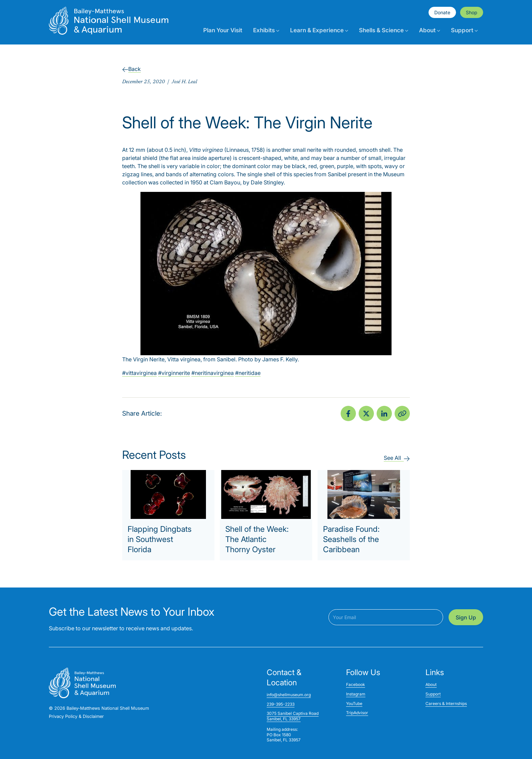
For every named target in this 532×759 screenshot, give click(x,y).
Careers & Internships (446, 703)
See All (397, 458)
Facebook (356, 684)
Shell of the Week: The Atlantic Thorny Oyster (257, 539)
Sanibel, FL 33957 (284, 719)
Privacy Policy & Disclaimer (76, 716)
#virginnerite (174, 373)
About (430, 30)
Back (131, 69)
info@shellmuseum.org (289, 695)
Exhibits (266, 30)
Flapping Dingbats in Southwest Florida (160, 539)
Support (464, 30)
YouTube (354, 703)
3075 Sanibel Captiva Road (293, 713)
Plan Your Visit (223, 30)
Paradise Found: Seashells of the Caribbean (351, 539)
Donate (442, 12)
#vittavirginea (139, 373)
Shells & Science (384, 30)
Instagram (356, 694)
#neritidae (248, 373)
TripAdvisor (357, 713)
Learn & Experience (319, 30)
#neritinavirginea (213, 373)
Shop (472, 12)
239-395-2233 (281, 704)
